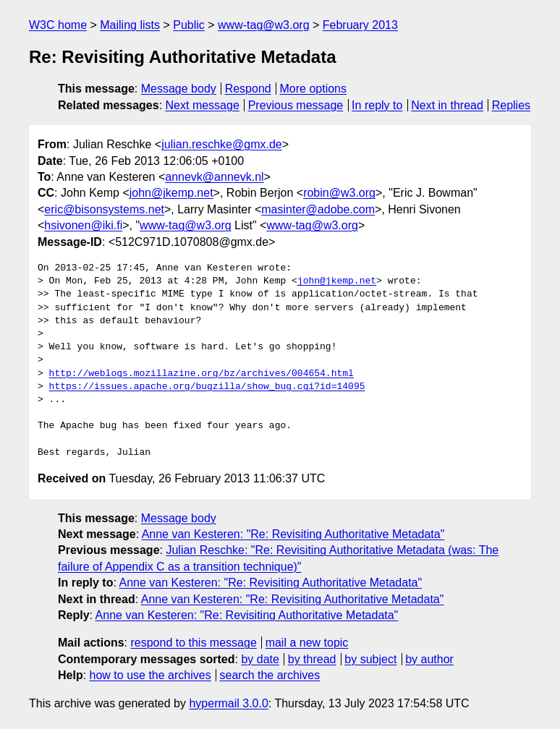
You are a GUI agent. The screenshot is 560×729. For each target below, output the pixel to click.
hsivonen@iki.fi (83, 225)
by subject (370, 659)
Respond (248, 89)
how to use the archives (150, 675)
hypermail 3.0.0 (228, 703)
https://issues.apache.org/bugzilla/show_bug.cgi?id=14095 (207, 387)
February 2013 (360, 25)
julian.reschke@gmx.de (222, 144)
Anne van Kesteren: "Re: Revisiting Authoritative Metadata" (293, 534)
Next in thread (447, 105)
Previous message (296, 105)
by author (429, 659)
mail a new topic (307, 643)
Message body (179, 89)
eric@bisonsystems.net (104, 209)
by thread (312, 659)
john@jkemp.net (171, 193)
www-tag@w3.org (264, 25)
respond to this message (193, 643)
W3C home (58, 25)
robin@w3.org (339, 193)
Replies (511, 105)
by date (260, 659)
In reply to (377, 105)
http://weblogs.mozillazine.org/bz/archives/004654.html (201, 374)
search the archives (270, 675)
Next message (203, 105)
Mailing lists (130, 25)
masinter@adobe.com (318, 209)
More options (314, 89)
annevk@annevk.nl (214, 177)
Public (189, 25)
